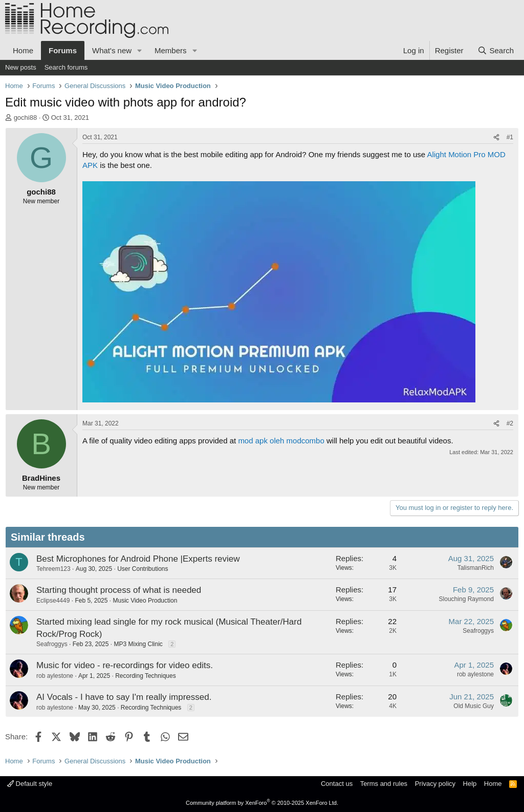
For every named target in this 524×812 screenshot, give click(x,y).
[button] (140, 50)
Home (23, 50)
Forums (63, 50)
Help (470, 784)
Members (171, 50)
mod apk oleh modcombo (281, 441)
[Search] (496, 50)
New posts (21, 67)
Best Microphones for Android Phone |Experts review (138, 559)
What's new (112, 50)
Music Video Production (145, 601)
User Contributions (143, 569)
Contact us (337, 784)
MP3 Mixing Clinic (138, 644)
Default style (30, 784)
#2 (510, 423)
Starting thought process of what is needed (119, 590)
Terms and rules (384, 784)
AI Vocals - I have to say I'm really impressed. (124, 697)
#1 (510, 137)
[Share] (496, 137)
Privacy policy (435, 784)
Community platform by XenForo (262, 803)
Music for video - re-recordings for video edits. (125, 665)
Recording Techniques (146, 676)
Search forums (66, 67)
